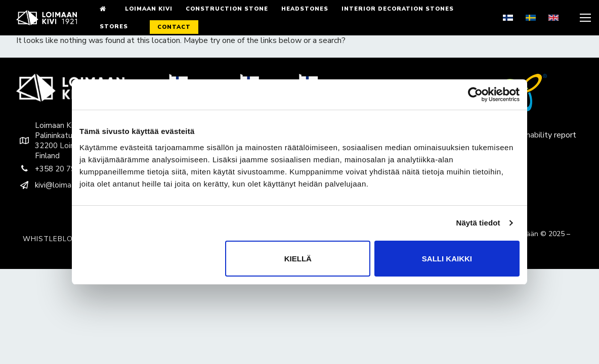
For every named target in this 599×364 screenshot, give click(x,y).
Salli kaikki (447, 259)
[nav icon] (584, 18)
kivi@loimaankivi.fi (56, 185)
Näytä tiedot (478, 223)
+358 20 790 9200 (58, 169)
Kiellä (298, 259)
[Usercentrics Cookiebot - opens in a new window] (475, 95)
